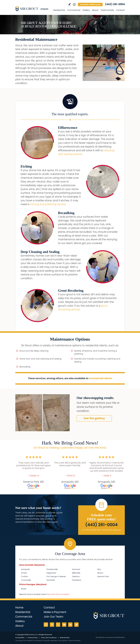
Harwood (76, 569)
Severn (100, 573)
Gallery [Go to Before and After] (86, 10)
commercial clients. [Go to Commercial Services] (101, 378)
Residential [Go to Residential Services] (59, 10)
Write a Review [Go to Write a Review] (69, 4)
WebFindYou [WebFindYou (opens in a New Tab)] (120, 637)
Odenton (76, 576)
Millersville (76, 573)
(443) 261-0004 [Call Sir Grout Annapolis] (115, 4)
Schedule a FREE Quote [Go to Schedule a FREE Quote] (90, 5)
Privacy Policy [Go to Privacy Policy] (33, 638)
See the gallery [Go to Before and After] (94, 418)
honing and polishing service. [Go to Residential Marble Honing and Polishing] (48, 204)
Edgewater (51, 573)
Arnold (24, 573)
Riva (99, 569)
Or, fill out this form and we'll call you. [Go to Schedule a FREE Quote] (101, 530)
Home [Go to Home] (19, 608)
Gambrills (51, 580)
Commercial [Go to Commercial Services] (74, 10)
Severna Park (103, 576)
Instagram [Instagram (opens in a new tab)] (46, 625)
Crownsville (26, 580)
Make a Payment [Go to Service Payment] (55, 612)
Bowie (24, 589)
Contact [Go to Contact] (120, 10)
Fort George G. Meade (56, 576)
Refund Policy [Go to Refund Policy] (65, 638)
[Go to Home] (33, 9)
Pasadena (77, 580)
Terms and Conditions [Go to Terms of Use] (49, 638)
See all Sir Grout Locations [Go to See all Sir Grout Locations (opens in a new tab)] (58, 594)
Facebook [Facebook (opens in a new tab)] (52, 625)
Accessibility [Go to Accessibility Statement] (20, 638)
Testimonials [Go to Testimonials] (107, 10)
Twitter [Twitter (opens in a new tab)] (58, 625)
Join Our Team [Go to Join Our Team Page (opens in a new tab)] (53, 617)
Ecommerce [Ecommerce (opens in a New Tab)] (109, 637)
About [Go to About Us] (95, 10)
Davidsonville (52, 569)
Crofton (25, 576)
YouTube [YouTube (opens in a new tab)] (64, 625)
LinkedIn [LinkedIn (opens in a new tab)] (70, 625)
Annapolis (25, 569)
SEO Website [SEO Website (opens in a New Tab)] (100, 637)
